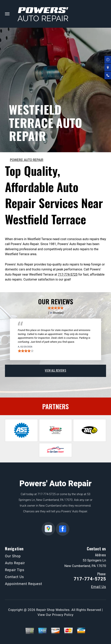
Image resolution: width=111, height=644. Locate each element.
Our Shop (13, 556)
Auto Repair (15, 563)
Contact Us (14, 577)
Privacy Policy (63, 615)
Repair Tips (15, 570)
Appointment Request (23, 584)
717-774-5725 (68, 274)
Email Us (99, 587)
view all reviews (55, 370)
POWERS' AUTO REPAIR (27, 160)
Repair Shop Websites (53, 610)
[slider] (55, 308)
